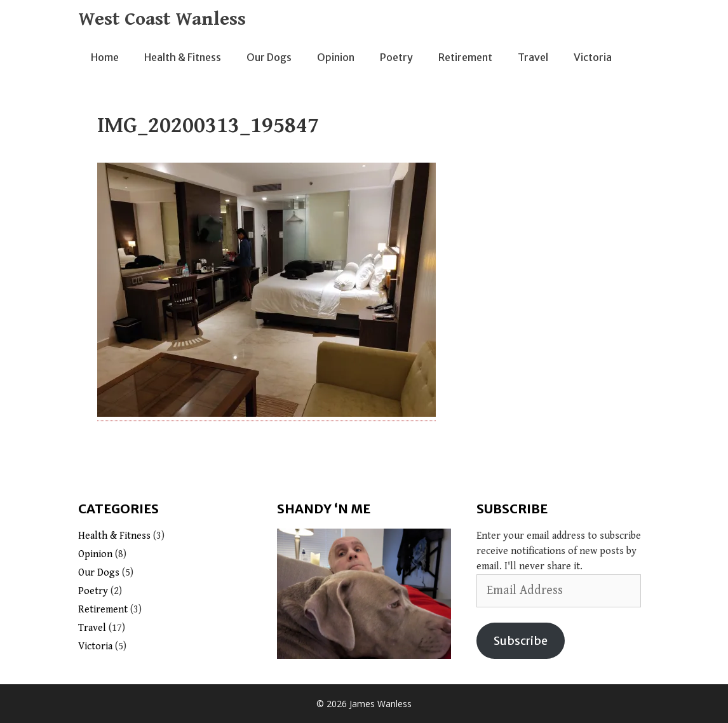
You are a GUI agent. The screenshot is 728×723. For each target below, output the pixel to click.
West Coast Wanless (162, 19)
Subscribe (521, 641)
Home (105, 57)
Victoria (593, 57)
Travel (533, 57)
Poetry (396, 57)
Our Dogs (269, 57)
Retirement (465, 57)
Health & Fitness (183, 57)
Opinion (336, 57)
